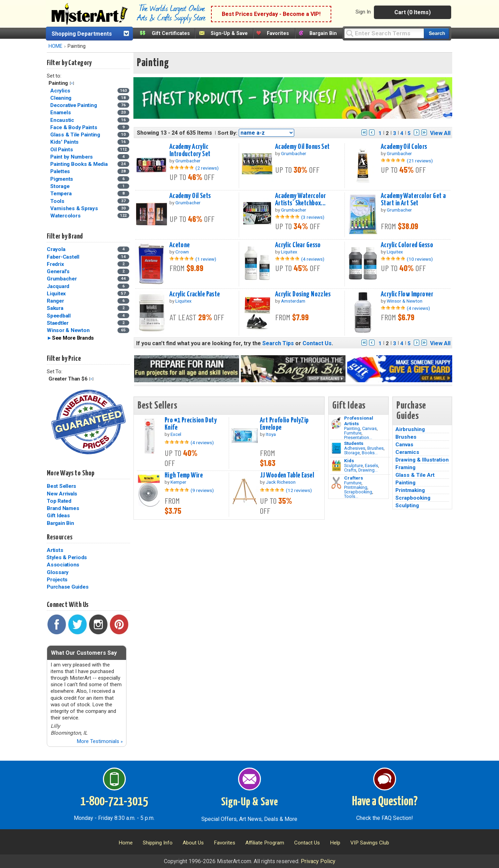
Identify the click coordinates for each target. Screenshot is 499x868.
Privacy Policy (318, 861)
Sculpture (353, 466)
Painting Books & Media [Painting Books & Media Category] (80, 164)
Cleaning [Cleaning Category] (62, 98)
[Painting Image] (336, 423)
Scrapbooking (358, 492)
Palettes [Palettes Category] (61, 171)
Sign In (363, 12)
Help (335, 843)
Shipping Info (158, 843)
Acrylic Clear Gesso (298, 245)
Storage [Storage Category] (60, 186)
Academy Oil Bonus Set (303, 147)
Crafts (350, 470)
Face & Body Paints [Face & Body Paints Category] (74, 127)
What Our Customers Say (84, 653)
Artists (55, 550)
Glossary (58, 572)
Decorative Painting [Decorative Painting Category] (74, 105)
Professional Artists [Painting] (359, 421)
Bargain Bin (323, 33)
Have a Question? (385, 802)
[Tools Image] (336, 483)
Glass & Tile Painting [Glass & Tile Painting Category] (76, 135)
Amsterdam (293, 301)
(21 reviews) (420, 161)
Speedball (59, 316)
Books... (370, 453)
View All (440, 133)
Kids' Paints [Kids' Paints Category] (65, 142)
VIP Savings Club (370, 843)
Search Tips (278, 343)
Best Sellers (62, 486)
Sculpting (407, 505)
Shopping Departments (82, 34)
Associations (63, 565)
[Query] (384, 33)
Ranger (55, 301)
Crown (182, 252)
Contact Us (317, 343)
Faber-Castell (63, 257)
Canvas (369, 428)
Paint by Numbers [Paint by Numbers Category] (72, 157)
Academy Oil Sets (190, 196)
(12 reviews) (299, 490)
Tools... (351, 496)
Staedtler (58, 323)
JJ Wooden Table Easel (287, 475)
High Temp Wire (184, 475)
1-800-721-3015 (114, 802)
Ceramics (407, 452)
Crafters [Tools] (354, 478)
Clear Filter (72, 83)
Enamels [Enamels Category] (61, 113)
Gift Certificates (171, 33)
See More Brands (73, 338)
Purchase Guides (68, 587)
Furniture (353, 433)
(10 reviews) (420, 259)
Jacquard (58, 286)
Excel (176, 434)
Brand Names (63, 508)
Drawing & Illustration (422, 460)
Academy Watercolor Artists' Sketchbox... (301, 200)
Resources (60, 537)
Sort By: (227, 133)
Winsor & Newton (68, 330)
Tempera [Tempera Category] (62, 194)
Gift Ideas (58, 516)
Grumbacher (62, 279)
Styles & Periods (67, 557)
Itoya (271, 434)
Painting (352, 428)
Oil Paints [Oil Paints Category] (62, 150)
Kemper (178, 482)
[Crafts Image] (336, 466)
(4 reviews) (313, 259)
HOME (55, 46)
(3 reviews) (313, 217)
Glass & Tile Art (415, 475)
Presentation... (358, 437)
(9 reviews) (202, 490)
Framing (405, 467)
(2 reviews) (207, 168)
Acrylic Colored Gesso (407, 245)
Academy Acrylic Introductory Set (190, 150)
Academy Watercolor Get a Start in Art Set (413, 200)
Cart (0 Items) (413, 12)
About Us (193, 843)
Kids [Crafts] (349, 460)
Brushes (375, 448)
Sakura (55, 308)
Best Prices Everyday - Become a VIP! (271, 14)
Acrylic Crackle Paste (195, 294)
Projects (57, 580)
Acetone (180, 245)
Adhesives (355, 448)
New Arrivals (62, 494)
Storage (352, 453)
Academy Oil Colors (404, 147)
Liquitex (56, 294)
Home (126, 843)
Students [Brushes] (354, 443)
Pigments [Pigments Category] (62, 179)
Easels (371, 466)
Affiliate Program (265, 843)
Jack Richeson (281, 482)
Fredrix (55, 264)
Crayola (56, 249)
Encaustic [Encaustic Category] (63, 120)
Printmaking (356, 487)
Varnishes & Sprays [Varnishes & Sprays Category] (75, 208)
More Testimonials (100, 741)
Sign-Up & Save (229, 33)
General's (58, 271)
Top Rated (59, 501)
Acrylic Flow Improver (407, 294)
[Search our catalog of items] (436, 33)
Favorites (278, 33)
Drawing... (368, 470)
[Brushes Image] (336, 448)
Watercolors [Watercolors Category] (66, 216)
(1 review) (206, 259)
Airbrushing (410, 429)
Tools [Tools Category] (58, 201)
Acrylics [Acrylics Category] (61, 91)
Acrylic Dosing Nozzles (303, 294)
